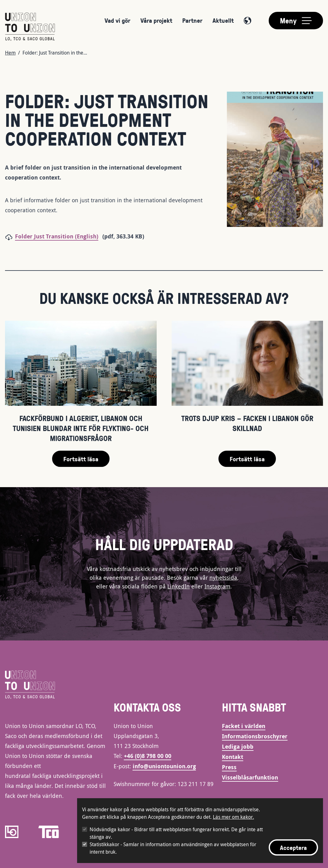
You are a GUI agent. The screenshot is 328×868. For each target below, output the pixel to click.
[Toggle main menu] (296, 21)
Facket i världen (244, 726)
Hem (10, 53)
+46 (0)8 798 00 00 (148, 756)
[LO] (12, 832)
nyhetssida (223, 578)
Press (229, 767)
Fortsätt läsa (81, 459)
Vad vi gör (117, 20)
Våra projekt (156, 20)
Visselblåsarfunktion (250, 777)
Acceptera (293, 847)
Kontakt (233, 757)
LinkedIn (179, 586)
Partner (192, 20)
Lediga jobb (238, 747)
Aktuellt (223, 20)
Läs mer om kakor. (233, 817)
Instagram (217, 586)
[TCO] (49, 832)
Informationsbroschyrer (255, 736)
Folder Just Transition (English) (57, 236)
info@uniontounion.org (164, 766)
